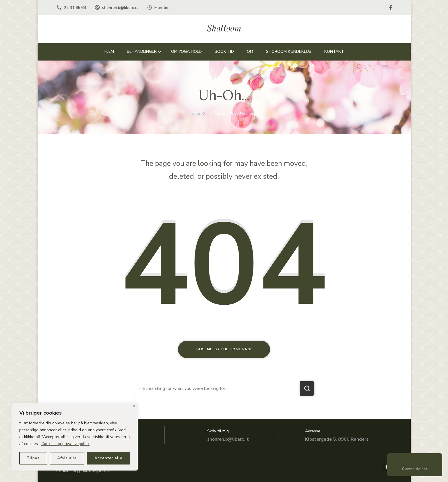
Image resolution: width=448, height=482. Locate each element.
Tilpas (33, 458)
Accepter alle (108, 458)
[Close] (134, 406)
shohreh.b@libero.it (120, 8)
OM (250, 51)
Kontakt (334, 51)
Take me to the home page (224, 349)
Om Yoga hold (186, 51)
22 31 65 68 (75, 8)
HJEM (109, 51)
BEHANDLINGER (142, 51)
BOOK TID (224, 51)
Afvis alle (67, 458)
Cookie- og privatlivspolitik (65, 444)
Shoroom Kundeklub (289, 51)
